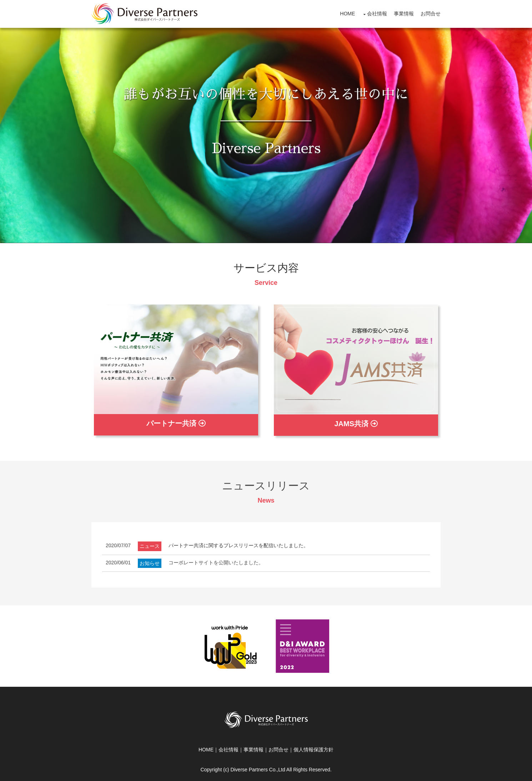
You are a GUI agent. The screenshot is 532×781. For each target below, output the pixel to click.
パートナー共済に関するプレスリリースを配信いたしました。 (239, 545)
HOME (347, 14)
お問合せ (431, 14)
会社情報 (377, 14)
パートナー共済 (176, 423)
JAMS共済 (356, 424)
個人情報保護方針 (313, 750)
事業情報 (404, 14)
